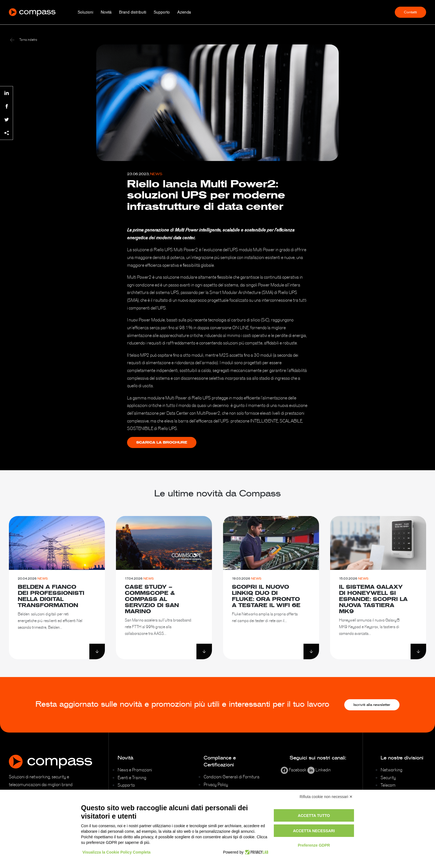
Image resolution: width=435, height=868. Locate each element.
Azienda (184, 12)
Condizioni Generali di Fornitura (232, 777)
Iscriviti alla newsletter (372, 705)
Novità (106, 12)
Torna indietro (24, 40)
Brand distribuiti (133, 12)
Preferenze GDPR (314, 845)
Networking (391, 770)
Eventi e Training (132, 778)
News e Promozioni (135, 770)
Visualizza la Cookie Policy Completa (117, 852)
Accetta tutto (314, 816)
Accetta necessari (314, 831)
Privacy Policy (216, 784)
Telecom (388, 785)
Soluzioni (85, 12)
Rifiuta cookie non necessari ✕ (326, 797)
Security (388, 778)
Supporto (162, 12)
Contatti (410, 12)
